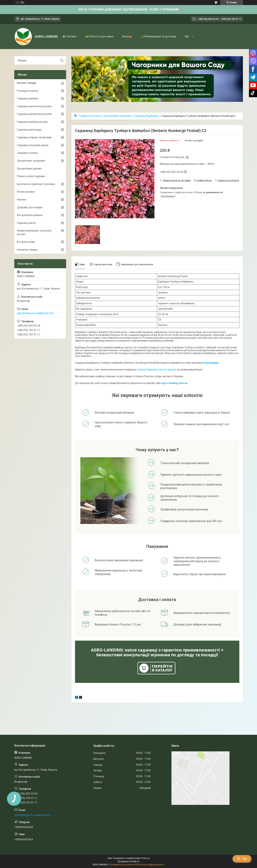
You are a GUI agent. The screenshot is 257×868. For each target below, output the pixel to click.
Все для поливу (26, 242)
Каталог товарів (27, 83)
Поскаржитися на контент (122, 865)
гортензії (142, 370)
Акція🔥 (127, 36)
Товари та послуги (90, 116)
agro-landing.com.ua (175, 383)
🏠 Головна (69, 36)
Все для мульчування (30, 215)
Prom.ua (146, 858)
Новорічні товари (27, 250)
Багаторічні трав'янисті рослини (36, 184)
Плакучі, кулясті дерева (31, 176)
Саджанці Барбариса (146, 116)
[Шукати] (62, 60)
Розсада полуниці (28, 91)
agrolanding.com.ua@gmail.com (35, 313)
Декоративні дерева (29, 169)
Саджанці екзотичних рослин (34, 106)
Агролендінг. (212, 363)
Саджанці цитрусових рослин (34, 114)
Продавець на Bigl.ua (128, 861)
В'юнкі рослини (26, 192)
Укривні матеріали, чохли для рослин (34, 232)
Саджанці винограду (29, 130)
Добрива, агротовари (30, 207)
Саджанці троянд (27, 153)
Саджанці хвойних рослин (32, 122)
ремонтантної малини (164, 370)
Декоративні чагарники (117, 116)
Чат (242, 859)
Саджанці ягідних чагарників (34, 137)
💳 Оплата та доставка (99, 36)
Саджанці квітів (26, 223)
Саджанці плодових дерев (33, 145)
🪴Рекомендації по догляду (158, 36)
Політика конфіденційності (151, 865)
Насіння (22, 200)
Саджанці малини (28, 98)
